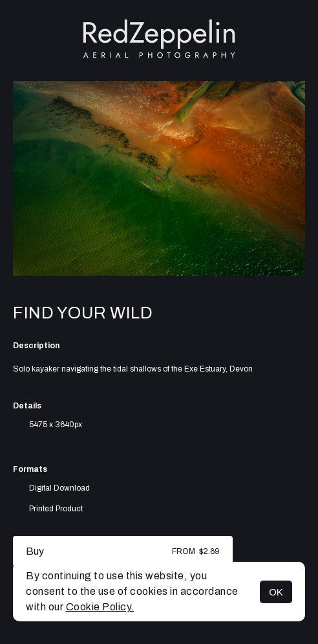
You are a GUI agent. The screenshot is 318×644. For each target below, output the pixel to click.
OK (276, 592)
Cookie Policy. (100, 607)
